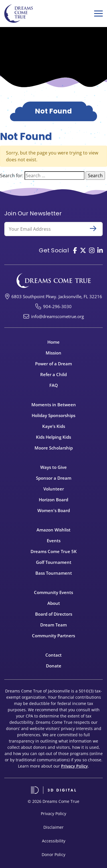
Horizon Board (53, 500)
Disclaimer (53, 827)
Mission (53, 353)
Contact (53, 655)
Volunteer (54, 489)
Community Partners (53, 636)
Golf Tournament (54, 562)
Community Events (53, 592)
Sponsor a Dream (54, 478)
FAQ (54, 385)
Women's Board (54, 510)
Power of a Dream (53, 364)
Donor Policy (53, 854)
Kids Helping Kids (53, 437)
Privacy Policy (74, 766)
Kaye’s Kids (54, 426)
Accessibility (54, 841)
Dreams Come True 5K (54, 551)
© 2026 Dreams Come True (53, 801)
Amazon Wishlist (53, 530)
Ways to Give (53, 467)
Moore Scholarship (54, 448)
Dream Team (53, 625)
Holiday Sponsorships (53, 415)
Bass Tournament (54, 573)
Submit (96, 228)
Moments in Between (54, 405)
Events (54, 541)
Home (53, 342)
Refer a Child (53, 374)
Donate (54, 666)
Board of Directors (54, 614)
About (54, 603)
